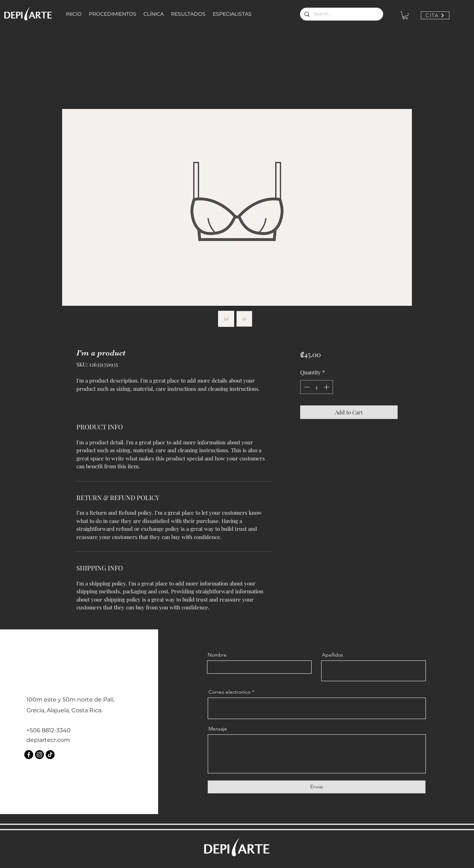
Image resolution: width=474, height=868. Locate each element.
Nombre (217, 655)
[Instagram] (39, 755)
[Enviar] (317, 787)
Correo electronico (230, 692)
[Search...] (341, 14)
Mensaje (218, 729)
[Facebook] (29, 755)
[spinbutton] (316, 387)
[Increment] (327, 387)
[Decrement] (306, 387)
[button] (405, 15)
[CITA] (435, 15)
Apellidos (332, 655)
